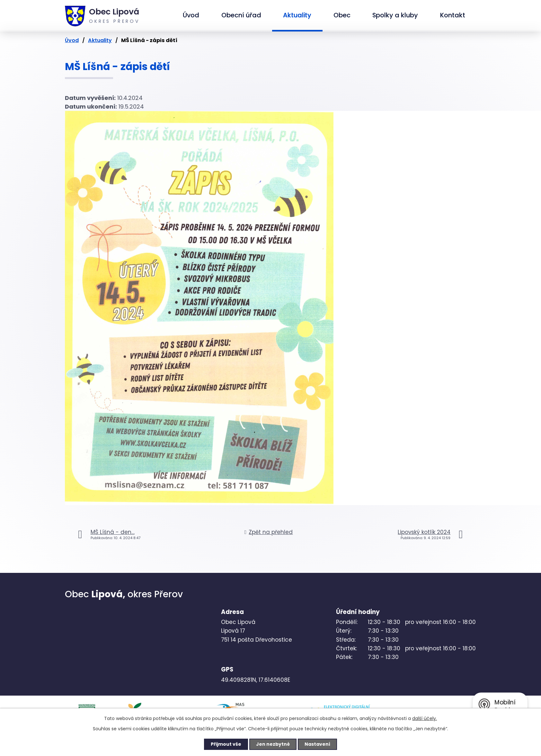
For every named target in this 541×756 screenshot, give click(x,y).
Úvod (191, 15)
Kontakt (453, 15)
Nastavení (317, 744)
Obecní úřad (241, 15)
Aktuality (297, 15)
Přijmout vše (226, 744)
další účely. (425, 718)
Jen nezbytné (273, 744)
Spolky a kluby (395, 15)
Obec (342, 15)
